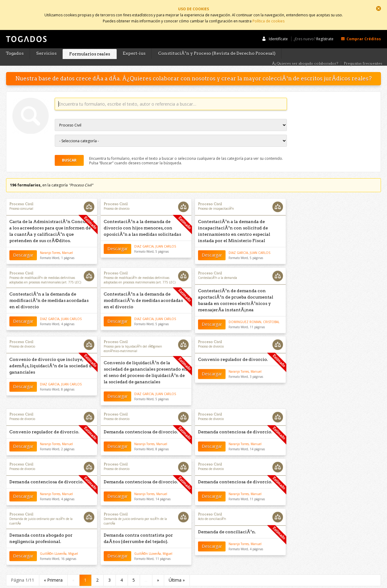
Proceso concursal (21, 198)
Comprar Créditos (364, 28)
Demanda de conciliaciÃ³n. (227, 521)
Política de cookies (268, 19)
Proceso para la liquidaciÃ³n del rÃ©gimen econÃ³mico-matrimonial (133, 338)
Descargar (23, 245)
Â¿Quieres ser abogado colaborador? (305, 53)
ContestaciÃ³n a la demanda (218, 268)
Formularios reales (90, 43)
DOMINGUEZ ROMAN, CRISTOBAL (254, 312)
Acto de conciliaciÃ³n (212, 508)
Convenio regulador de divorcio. (233, 348)
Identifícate (278, 28)
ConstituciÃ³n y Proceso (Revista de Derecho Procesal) (217, 43)
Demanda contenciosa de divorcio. (141, 421)
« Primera (53, 569)
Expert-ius (134, 43)
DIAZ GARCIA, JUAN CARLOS (155, 236)
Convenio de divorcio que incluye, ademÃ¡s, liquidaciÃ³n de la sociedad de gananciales (52, 355)
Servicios (46, 43)
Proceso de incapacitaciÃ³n (216, 198)
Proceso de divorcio (117, 198)
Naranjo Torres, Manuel (56, 242)
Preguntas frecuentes (363, 53)
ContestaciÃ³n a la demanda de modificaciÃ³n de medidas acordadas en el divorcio (49, 290)
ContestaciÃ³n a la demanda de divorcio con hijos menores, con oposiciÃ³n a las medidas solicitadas (142, 217)
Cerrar (379, 8)
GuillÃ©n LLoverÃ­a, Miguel (59, 543)
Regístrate (325, 28)
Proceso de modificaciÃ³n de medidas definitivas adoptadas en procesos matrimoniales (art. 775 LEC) (45, 270)
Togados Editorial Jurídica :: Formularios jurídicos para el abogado (26, 31)
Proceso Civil (21, 193)
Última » (177, 569)
